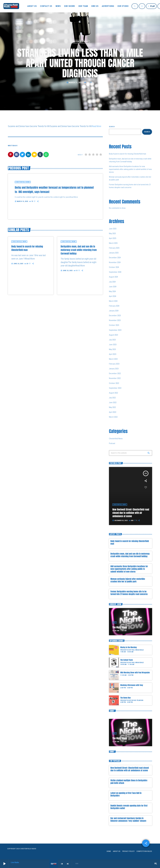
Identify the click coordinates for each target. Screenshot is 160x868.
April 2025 (113, 238)
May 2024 (112, 291)
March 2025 (113, 243)
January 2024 (114, 311)
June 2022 (113, 402)
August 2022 (113, 393)
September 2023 (115, 330)
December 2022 (115, 373)
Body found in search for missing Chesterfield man (128, 154)
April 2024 (113, 296)
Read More (97, 126)
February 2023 (114, 364)
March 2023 (113, 359)
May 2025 (112, 233)
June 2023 (113, 345)
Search (112, 127)
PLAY (151, 6)
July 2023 (112, 340)
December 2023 (115, 316)
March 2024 (113, 301)
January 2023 (114, 369)
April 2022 (113, 412)
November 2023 (115, 320)
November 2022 (115, 378)
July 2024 (112, 282)
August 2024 (113, 277)
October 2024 (114, 267)
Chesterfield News (80, 42)
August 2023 (113, 335)
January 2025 (114, 253)
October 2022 (114, 383)
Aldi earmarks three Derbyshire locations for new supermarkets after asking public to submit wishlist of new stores (130, 169)
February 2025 (114, 248)
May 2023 (112, 349)
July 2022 (112, 398)
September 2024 (115, 272)
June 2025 (113, 229)
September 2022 (115, 388)
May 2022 (112, 407)
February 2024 (114, 306)
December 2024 (115, 258)
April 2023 (113, 354)
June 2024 (113, 287)
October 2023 (114, 325)
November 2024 (115, 262)
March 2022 (113, 417)
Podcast (112, 443)
